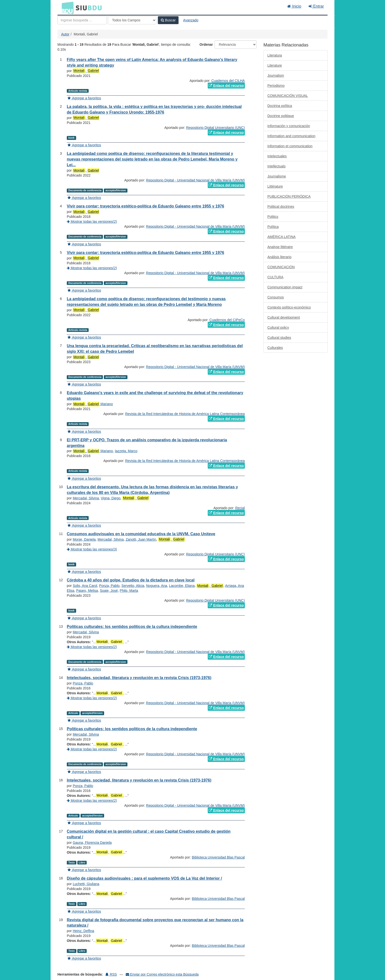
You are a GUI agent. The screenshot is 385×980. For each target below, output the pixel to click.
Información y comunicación (289, 126)
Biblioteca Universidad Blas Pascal (218, 857)
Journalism (276, 75)
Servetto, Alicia (133, 586)
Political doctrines (281, 207)
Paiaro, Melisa (87, 591)
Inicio (294, 6)
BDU (66, 8)
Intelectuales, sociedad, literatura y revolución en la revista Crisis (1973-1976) (139, 678)
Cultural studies (279, 338)
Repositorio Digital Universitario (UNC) (215, 128)
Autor (65, 34)
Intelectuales (277, 156)
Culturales (275, 348)
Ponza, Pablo (109, 586)
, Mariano (93, 404)
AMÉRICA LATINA (282, 237)
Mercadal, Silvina (86, 498)
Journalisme (277, 176)
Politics (273, 217)
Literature (275, 65)
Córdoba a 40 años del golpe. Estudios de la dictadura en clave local (131, 580)
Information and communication (291, 136)
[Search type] (132, 20)
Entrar (316, 6)
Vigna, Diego (111, 498)
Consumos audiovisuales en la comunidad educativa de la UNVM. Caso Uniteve (141, 534)
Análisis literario (279, 257)
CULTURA (275, 277)
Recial (240, 508)
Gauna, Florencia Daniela (92, 843)
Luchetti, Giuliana (86, 884)
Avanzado (191, 20)
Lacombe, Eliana (182, 586)
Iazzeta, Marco (126, 451)
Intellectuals (276, 166)
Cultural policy (278, 327)
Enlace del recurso (226, 86)
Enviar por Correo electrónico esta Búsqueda (162, 974)
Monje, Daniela (84, 539)
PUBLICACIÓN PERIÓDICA (289, 196)
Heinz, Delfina (83, 931)
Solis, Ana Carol (85, 586)
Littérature (275, 186)
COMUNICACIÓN (281, 267)
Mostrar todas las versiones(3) (92, 549)
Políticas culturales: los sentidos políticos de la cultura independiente (132, 627)
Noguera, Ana (157, 586)
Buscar (168, 20)
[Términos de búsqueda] (82, 20)
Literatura (275, 55)
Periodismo (276, 86)
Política (273, 227)
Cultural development (284, 317)
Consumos (276, 297)
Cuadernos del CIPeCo (227, 320)
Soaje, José (109, 591)
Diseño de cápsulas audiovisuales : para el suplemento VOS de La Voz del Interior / (144, 878)
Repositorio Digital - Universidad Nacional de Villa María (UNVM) (195, 180)
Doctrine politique (281, 116)
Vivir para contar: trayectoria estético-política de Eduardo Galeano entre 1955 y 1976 (145, 206)
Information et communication (290, 146)
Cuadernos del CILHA (228, 81)
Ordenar (206, 45)
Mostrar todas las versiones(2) (92, 222)
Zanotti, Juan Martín (141, 539)
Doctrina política (280, 106)
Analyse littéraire (280, 247)
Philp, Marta (129, 591)
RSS (111, 974)
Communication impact (285, 287)
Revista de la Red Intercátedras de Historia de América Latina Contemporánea (185, 414)
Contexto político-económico (289, 307)
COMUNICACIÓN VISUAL (288, 96)
